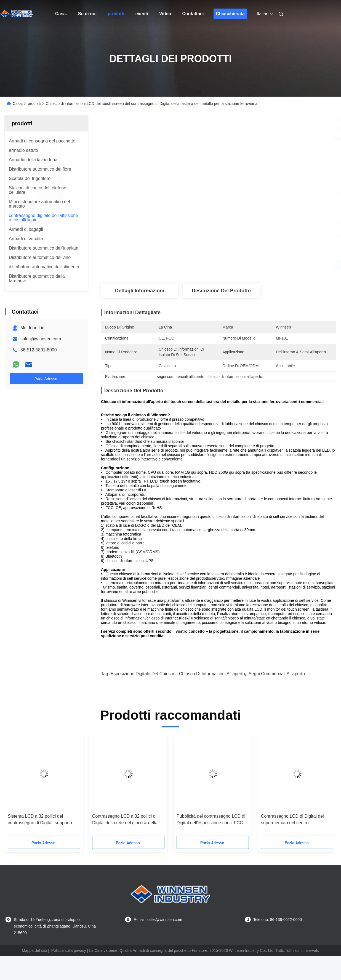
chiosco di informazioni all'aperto (212, 674)
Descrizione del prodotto (221, 291)
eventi (142, 14)
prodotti (116, 14)
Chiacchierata (230, 14)
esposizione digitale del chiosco (143, 674)
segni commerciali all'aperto (277, 674)
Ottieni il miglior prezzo (248, 265)
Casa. (61, 14)
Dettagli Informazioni (140, 291)
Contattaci (193, 14)
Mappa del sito (34, 950)
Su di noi (87, 14)
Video (165, 14)
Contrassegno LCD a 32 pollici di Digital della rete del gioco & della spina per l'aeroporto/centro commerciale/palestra (125, 820)
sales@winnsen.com (41, 339)
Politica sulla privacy (69, 950)
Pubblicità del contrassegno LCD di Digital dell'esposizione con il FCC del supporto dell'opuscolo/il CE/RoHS (211, 820)
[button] (18, 787)
